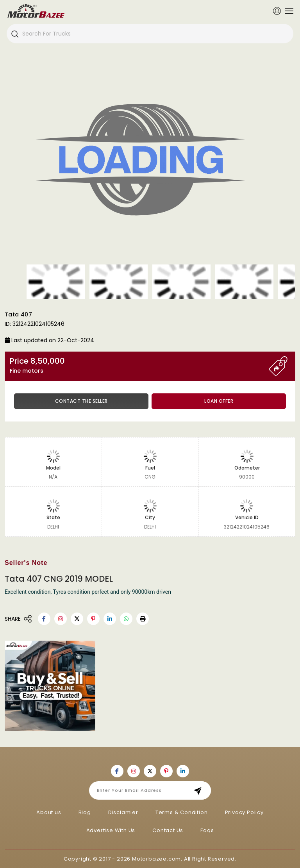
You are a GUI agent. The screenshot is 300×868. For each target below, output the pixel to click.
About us (49, 812)
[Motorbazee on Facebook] (44, 619)
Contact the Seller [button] (81, 401)
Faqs (207, 830)
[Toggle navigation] (287, 11)
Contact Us (168, 830)
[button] (143, 619)
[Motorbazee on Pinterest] (93, 619)
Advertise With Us (111, 830)
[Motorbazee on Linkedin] (110, 619)
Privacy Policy (244, 812)
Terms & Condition (182, 812)
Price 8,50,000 (139, 365)
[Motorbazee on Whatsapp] (126, 619)
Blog (85, 812)
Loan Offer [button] (219, 401)
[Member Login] (277, 11)
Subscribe (200, 790)
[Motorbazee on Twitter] (77, 619)
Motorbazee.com (156, 859)
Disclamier (123, 812)
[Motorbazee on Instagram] (61, 619)
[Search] (14, 34)
